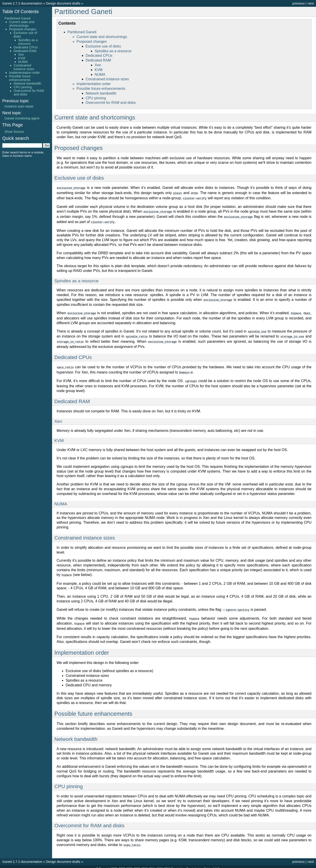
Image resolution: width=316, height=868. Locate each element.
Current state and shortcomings (102, 37)
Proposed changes (92, 42)
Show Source (14, 132)
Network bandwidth (101, 93)
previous (299, 3)
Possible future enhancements (101, 89)
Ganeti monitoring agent (22, 118)
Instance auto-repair (19, 106)
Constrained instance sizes (107, 79)
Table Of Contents (20, 12)
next (311, 3)
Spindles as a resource (113, 51)
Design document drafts (63, 3)
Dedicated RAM (98, 60)
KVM (99, 70)
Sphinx (208, 864)
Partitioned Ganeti (83, 12)
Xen (98, 65)
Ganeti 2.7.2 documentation (22, 3)
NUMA (100, 75)
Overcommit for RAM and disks (111, 103)
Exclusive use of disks (103, 46)
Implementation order (94, 84)
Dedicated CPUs (99, 56)
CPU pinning (96, 98)
